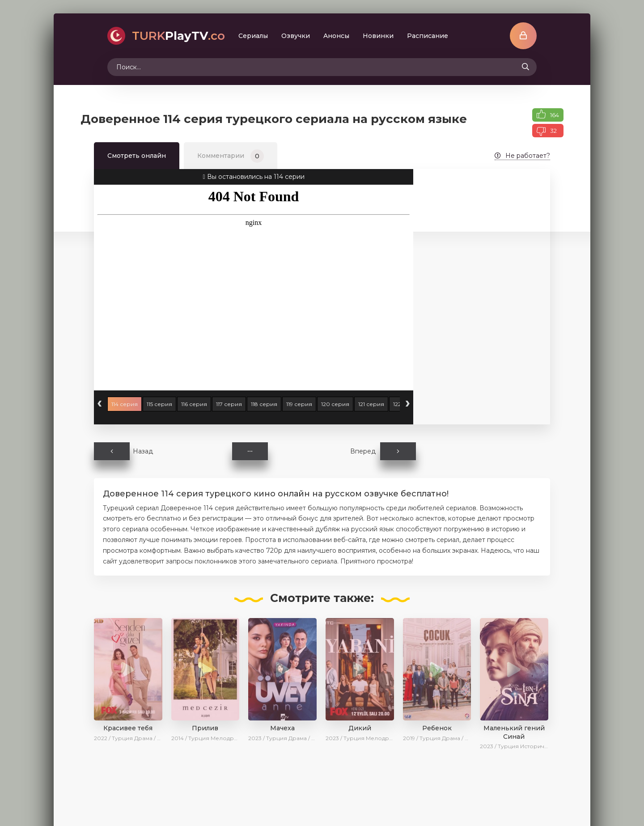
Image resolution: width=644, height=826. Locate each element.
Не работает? (522, 156)
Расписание (428, 36)
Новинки (378, 36)
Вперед (383, 451)
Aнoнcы (336, 36)
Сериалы (253, 36)
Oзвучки (296, 36)
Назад (123, 451)
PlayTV (178, 36)
